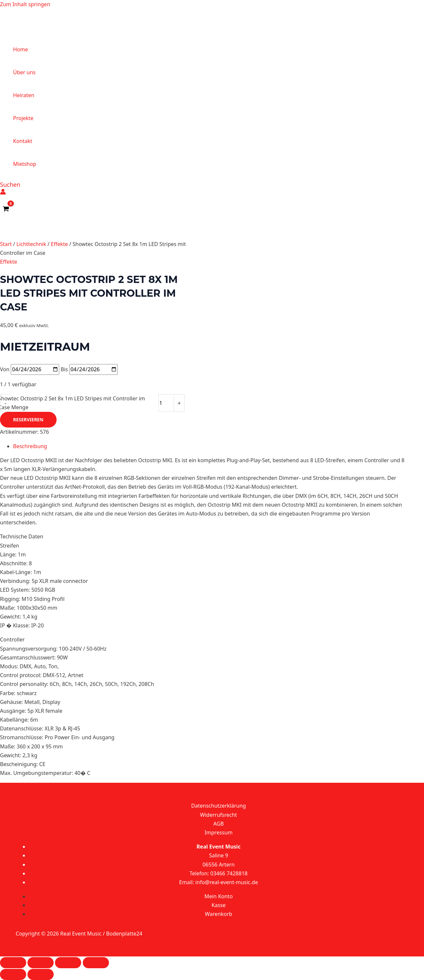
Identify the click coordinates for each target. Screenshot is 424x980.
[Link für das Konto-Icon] (3, 193)
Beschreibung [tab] (30, 446)
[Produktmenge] (166, 403)
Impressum (219, 832)
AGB (219, 824)
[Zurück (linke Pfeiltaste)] (13, 974)
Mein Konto (219, 896)
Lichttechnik (31, 244)
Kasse (218, 905)
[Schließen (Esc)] (96, 963)
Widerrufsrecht (219, 815)
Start (6, 244)
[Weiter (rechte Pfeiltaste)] (41, 974)
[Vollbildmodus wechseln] (41, 963)
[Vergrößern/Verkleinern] (13, 963)
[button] (10, 184)
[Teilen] (68, 963)
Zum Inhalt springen (25, 4)
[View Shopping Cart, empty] (6, 209)
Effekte (59, 244)
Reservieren (28, 420)
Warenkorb (218, 914)
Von (5, 369)
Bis (64, 369)
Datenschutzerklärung (218, 806)
